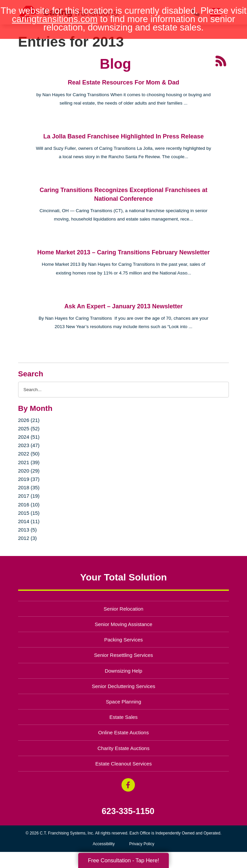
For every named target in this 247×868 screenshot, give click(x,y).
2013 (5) (28, 530)
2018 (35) (29, 487)
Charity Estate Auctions (124, 748)
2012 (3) (28, 538)
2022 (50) (29, 454)
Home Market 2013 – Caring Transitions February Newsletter (123, 252)
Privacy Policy (142, 844)
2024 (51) (29, 437)
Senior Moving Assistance (123, 624)
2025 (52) (29, 428)
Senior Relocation (123, 609)
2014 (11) (29, 521)
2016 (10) (29, 505)
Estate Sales (123, 717)
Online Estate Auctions (124, 732)
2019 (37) (29, 479)
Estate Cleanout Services (123, 764)
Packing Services (124, 640)
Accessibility (104, 844)
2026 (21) (29, 420)
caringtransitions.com (55, 19)
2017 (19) (29, 496)
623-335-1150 (128, 811)
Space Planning (124, 702)
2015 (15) (29, 513)
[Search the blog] (124, 390)
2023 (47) (29, 445)
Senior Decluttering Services (123, 686)
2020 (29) (29, 471)
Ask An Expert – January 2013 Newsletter (124, 306)
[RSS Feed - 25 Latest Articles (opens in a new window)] (221, 61)
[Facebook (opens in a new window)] (128, 785)
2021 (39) (29, 462)
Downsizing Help (123, 671)
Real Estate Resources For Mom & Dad (123, 82)
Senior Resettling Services (123, 655)
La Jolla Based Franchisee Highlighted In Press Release (123, 136)
